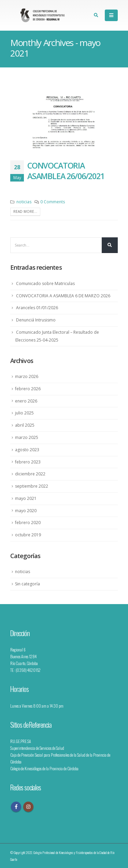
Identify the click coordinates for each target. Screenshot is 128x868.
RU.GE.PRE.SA (21, 741)
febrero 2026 (28, 389)
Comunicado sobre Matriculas (45, 283)
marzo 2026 (27, 376)
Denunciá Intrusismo (36, 320)
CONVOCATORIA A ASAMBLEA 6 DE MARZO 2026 (63, 296)
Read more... (25, 211)
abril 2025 (25, 425)
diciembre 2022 (30, 474)
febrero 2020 (28, 523)
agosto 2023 (27, 450)
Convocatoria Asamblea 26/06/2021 (66, 171)
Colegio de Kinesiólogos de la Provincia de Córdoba (44, 768)
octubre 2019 (28, 535)
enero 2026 (26, 401)
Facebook (16, 807)
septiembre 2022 (32, 486)
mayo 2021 (26, 498)
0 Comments (53, 202)
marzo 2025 (27, 437)
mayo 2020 (26, 511)
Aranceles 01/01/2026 (37, 308)
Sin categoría (27, 584)
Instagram (28, 807)
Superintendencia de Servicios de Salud (37, 748)
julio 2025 (24, 413)
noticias (24, 202)
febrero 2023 (28, 462)
